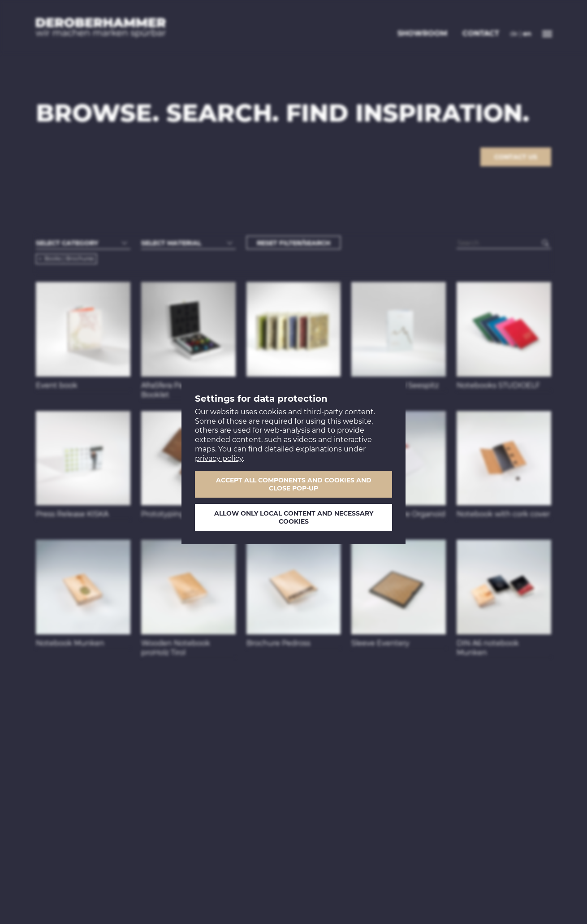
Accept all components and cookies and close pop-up (294, 484)
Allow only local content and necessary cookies (294, 517)
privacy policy (219, 458)
